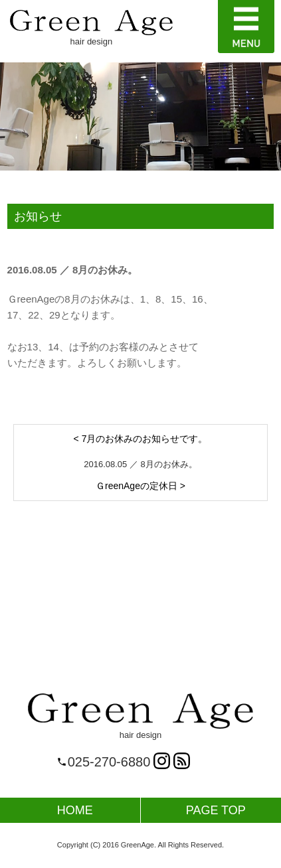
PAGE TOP (216, 810)
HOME (75, 810)
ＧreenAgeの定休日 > (140, 486)
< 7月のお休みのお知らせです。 (141, 439)
